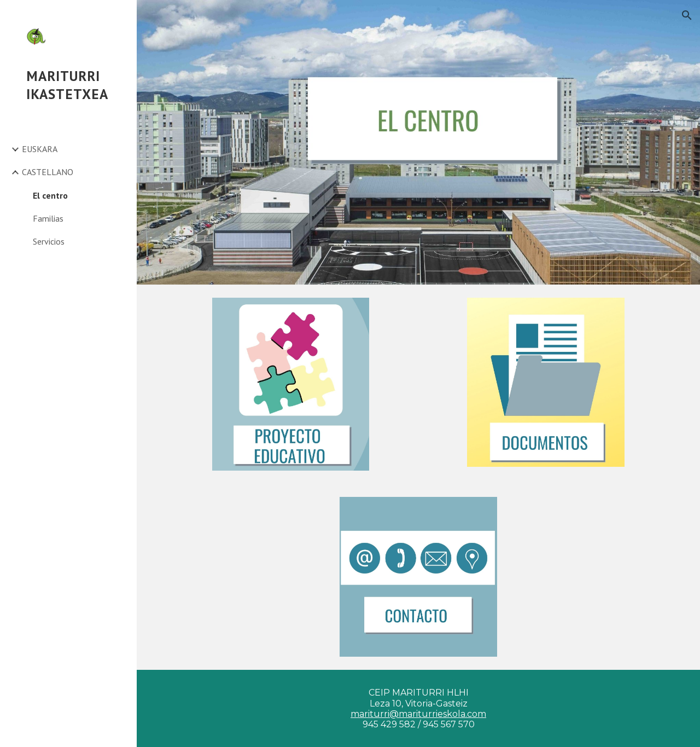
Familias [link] (48, 218)
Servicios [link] (49, 241)
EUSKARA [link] (40, 149)
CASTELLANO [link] (48, 172)
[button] (687, 15)
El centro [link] (50, 195)
